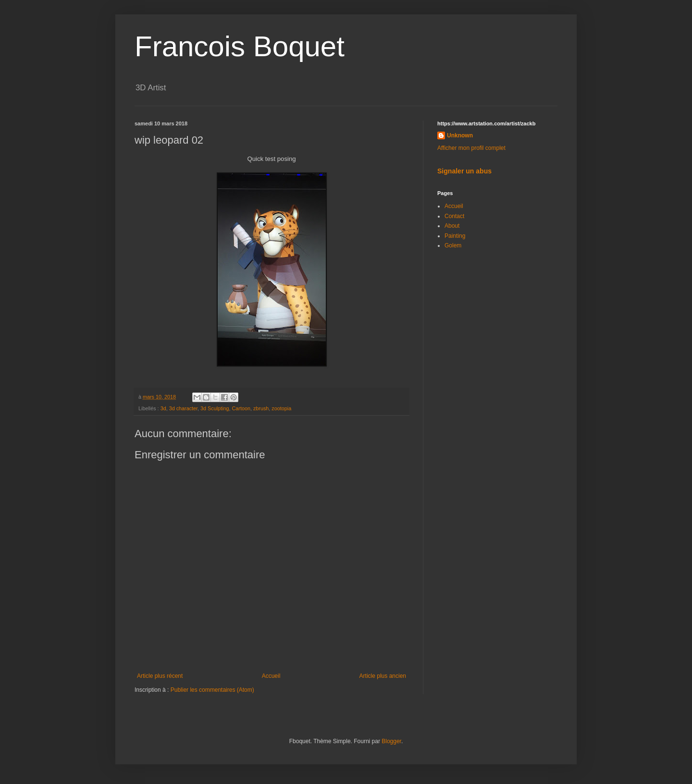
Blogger (391, 741)
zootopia (281, 408)
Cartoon (241, 408)
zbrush (261, 408)
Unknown (460, 135)
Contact (454, 216)
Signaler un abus (464, 171)
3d (163, 408)
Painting (455, 236)
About (452, 226)
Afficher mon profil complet (471, 148)
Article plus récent (160, 676)
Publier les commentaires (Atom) (212, 690)
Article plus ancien (383, 676)
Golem (453, 245)
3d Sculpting (215, 408)
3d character (183, 408)
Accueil (271, 676)
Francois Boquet (240, 46)
